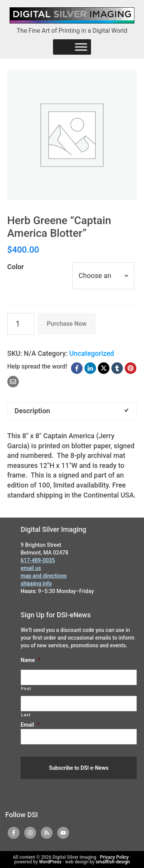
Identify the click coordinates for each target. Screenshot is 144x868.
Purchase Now (67, 324)
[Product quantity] (21, 324)
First (26, 689)
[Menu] (81, 47)
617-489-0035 (38, 560)
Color (16, 267)
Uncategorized (92, 353)
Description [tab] (32, 411)
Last (26, 715)
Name (31, 660)
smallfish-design (113, 862)
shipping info (36, 583)
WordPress (50, 862)
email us (31, 568)
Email (30, 725)
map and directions (44, 576)
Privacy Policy (114, 857)
